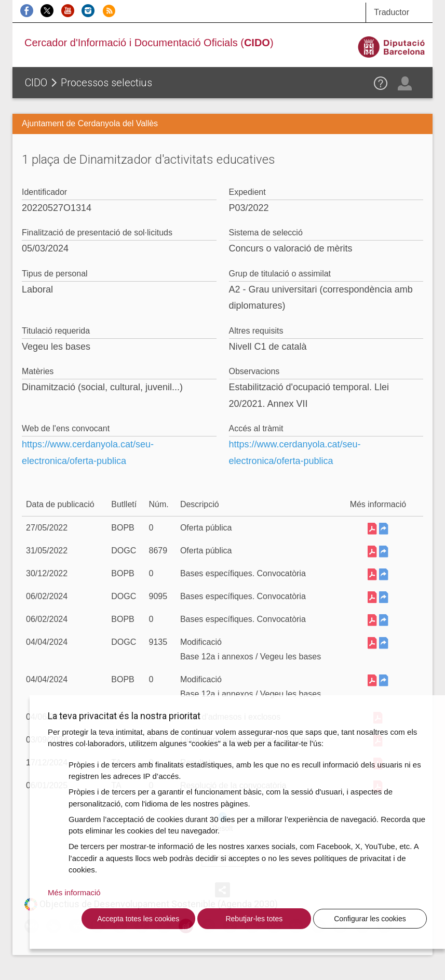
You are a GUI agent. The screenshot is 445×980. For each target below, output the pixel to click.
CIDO (36, 83)
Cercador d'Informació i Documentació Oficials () (149, 43)
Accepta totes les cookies (138, 919)
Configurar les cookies (370, 919)
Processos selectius (106, 83)
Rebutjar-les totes (254, 919)
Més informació (74, 892)
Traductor (392, 12)
